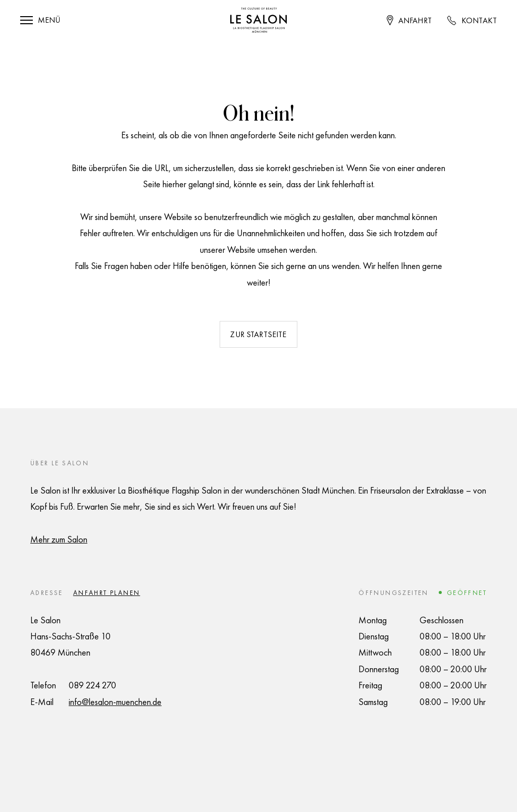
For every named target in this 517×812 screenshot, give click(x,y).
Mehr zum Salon (59, 539)
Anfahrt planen (107, 593)
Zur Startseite (258, 334)
